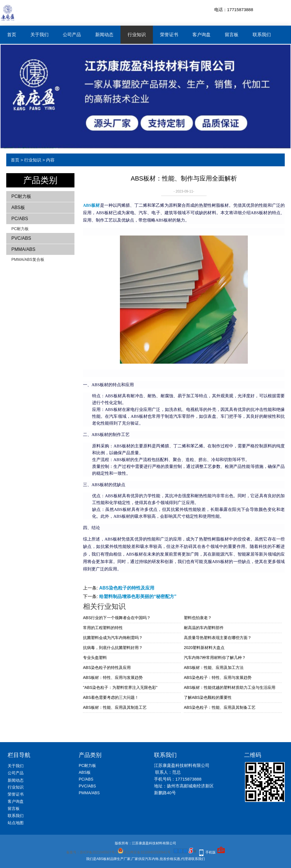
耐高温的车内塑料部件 (204, 628)
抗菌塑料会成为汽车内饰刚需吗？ (113, 638)
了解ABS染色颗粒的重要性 (208, 697)
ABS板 (18, 207)
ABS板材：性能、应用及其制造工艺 (115, 707)
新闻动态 (104, 35)
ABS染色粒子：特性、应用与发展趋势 (218, 677)
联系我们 (262, 35)
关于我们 (40, 35)
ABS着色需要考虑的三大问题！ (111, 697)
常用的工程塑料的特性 (103, 628)
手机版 (211, 852)
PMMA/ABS (23, 249)
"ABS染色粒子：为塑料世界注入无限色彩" (120, 687)
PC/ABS (20, 219)
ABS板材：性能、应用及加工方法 (214, 668)
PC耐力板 (21, 196)
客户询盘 (201, 35)
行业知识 (137, 35)
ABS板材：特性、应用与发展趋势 (113, 677)
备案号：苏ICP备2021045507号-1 (92, 852)
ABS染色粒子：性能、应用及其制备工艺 (220, 707)
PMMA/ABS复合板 (28, 259)
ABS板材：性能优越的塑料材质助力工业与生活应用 (230, 687)
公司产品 (72, 35)
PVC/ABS (21, 238)
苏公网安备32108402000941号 (144, 852)
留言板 (232, 35)
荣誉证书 (169, 35)
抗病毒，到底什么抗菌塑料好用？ (113, 648)
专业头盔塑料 (95, 658)
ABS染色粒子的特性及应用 (127, 588)
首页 (12, 35)
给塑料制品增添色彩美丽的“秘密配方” (138, 596)
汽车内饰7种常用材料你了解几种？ (215, 658)
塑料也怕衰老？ (198, 618)
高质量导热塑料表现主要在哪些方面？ (218, 638)
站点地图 (16, 823)
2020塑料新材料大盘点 (204, 648)
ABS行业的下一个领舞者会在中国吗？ (117, 618)
